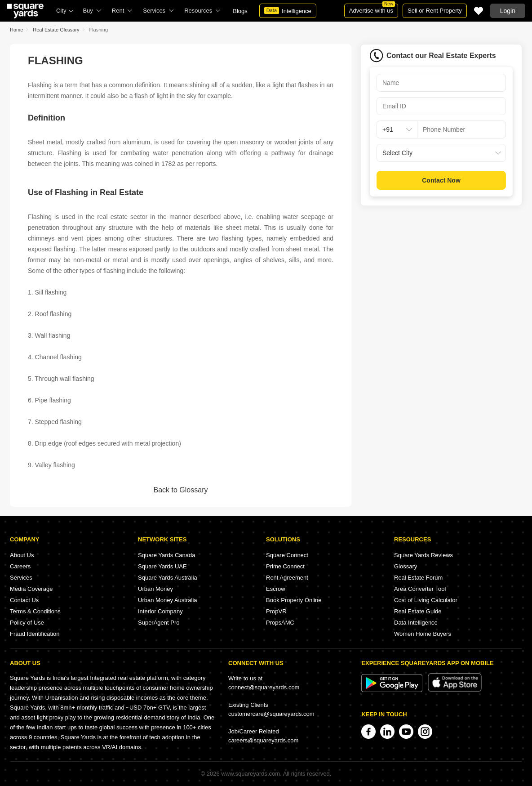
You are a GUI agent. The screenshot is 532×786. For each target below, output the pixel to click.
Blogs (240, 11)
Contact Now (441, 180)
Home (16, 30)
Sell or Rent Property (435, 11)
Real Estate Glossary (56, 30)
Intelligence (288, 11)
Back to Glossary (181, 490)
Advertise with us (372, 9)
